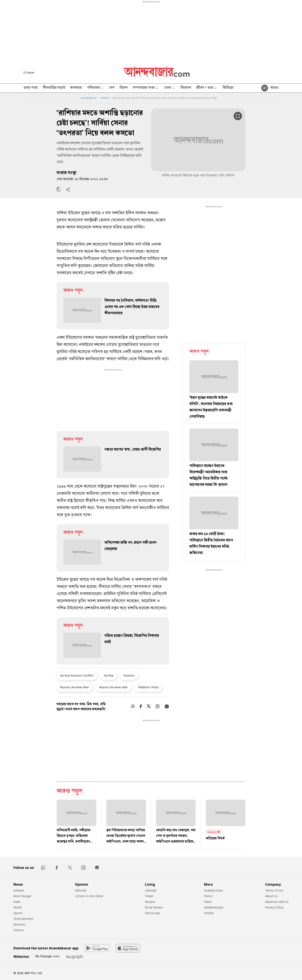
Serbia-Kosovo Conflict (77, 675)
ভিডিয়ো (228, 88)
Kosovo (129, 675)
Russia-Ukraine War (75, 687)
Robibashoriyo (214, 907)
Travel (149, 896)
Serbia (109, 675)
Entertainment (23, 919)
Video (208, 902)
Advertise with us (277, 902)
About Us (271, 896)
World (105, 98)
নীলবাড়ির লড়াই (54, 88)
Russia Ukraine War (114, 687)
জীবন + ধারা (207, 88)
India (17, 902)
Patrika (209, 913)
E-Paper (29, 72)
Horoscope (152, 913)
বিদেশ (124, 88)
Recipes (150, 902)
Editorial (80, 890)
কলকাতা (76, 88)
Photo (208, 896)
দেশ (112, 88)
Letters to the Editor (89, 896)
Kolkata (19, 890)
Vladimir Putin (148, 687)
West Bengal (22, 896)
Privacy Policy (274, 907)
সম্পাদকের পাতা (146, 88)
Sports (18, 913)
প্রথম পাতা (31, 88)
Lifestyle (151, 890)
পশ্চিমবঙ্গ (96, 88)
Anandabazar (89, 98)
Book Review (154, 907)
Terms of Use (274, 890)
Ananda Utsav (213, 890)
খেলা (170, 88)
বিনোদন (186, 88)
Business (20, 924)
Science (19, 930)
